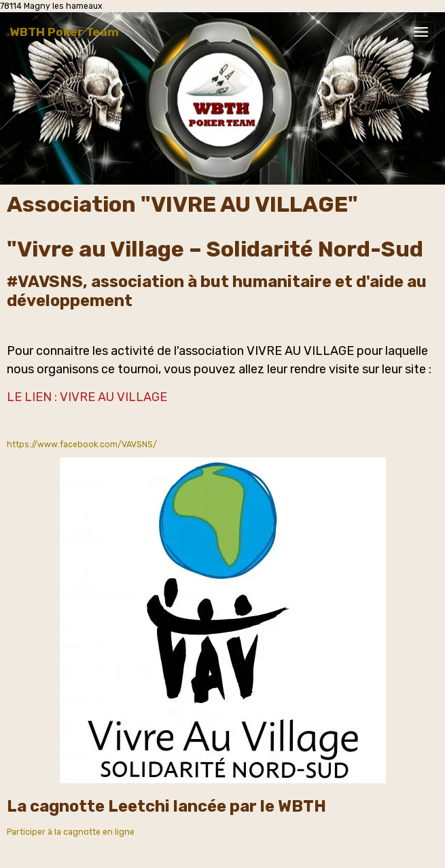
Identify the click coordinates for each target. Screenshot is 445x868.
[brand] (64, 32)
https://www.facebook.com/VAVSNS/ (82, 445)
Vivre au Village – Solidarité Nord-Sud (220, 249)
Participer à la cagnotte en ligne (71, 832)
